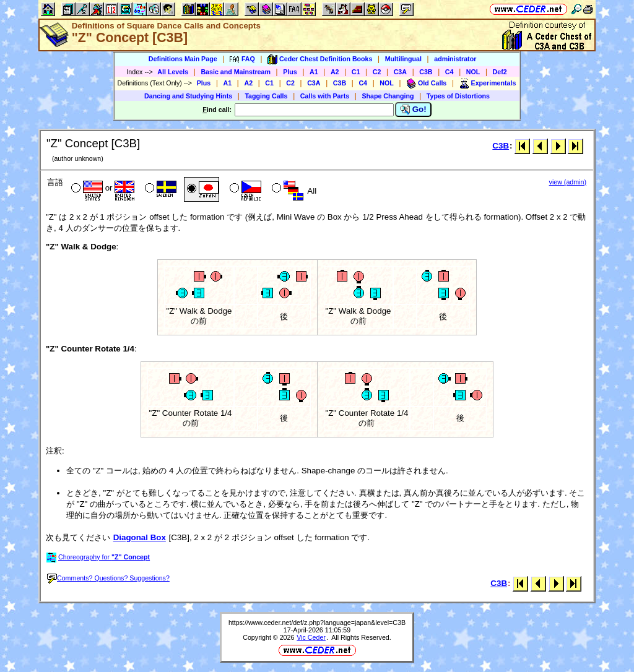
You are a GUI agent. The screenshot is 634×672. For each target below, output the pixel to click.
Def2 (500, 72)
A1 (314, 72)
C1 (356, 72)
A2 (335, 72)
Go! (413, 110)
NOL (473, 72)
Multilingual (403, 59)
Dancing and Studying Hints (188, 96)
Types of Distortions (458, 96)
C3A (400, 72)
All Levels (173, 72)
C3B (426, 72)
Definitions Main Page (183, 59)
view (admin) (568, 182)
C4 (449, 72)
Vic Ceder (311, 637)
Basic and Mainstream (236, 72)
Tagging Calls (266, 96)
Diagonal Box (140, 537)
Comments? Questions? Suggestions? (108, 578)
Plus (290, 72)
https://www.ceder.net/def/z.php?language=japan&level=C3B (317, 622)
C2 (377, 72)
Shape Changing (388, 96)
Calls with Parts (325, 96)
